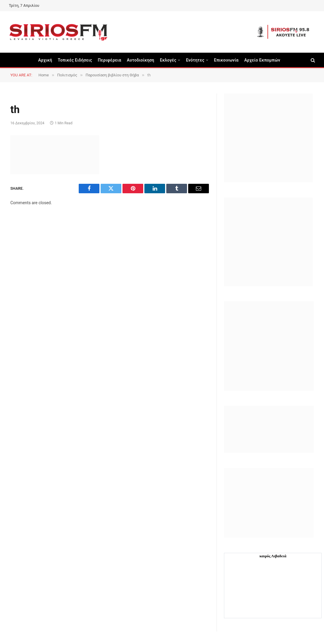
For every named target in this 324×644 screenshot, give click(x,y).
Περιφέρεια (110, 60)
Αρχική (45, 60)
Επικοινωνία (226, 60)
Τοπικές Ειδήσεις (75, 60)
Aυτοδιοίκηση (141, 60)
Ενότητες (195, 60)
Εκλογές (168, 60)
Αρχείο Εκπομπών (262, 60)
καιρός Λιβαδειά (273, 556)
